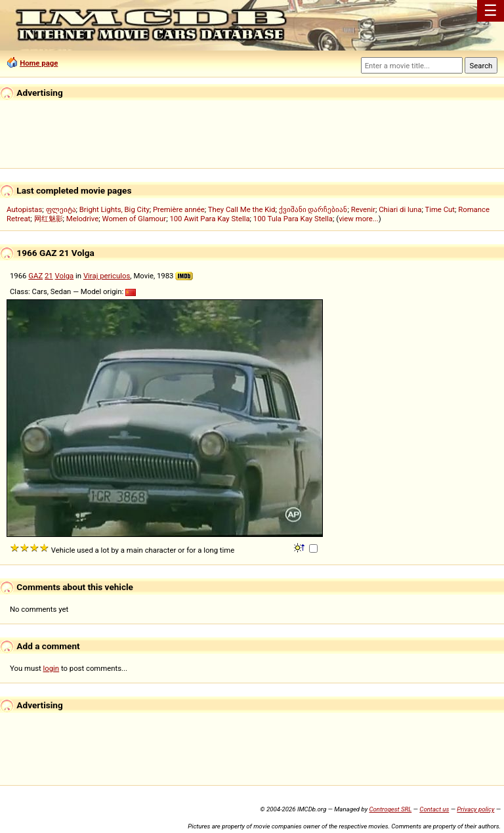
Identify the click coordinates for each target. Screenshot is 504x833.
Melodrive (83, 219)
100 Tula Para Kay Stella (293, 219)
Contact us (434, 809)
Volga (65, 276)
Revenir (363, 209)
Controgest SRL (390, 809)
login (52, 668)
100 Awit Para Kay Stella (209, 219)
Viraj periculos (107, 276)
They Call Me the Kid (242, 209)
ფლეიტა (61, 209)
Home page (39, 63)
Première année (179, 209)
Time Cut (440, 209)
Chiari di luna (400, 209)
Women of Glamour (135, 219)
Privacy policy (475, 809)
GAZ (35, 276)
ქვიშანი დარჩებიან (313, 209)
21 (49, 276)
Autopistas (24, 209)
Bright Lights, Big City (115, 209)
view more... (359, 219)
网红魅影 (49, 219)
